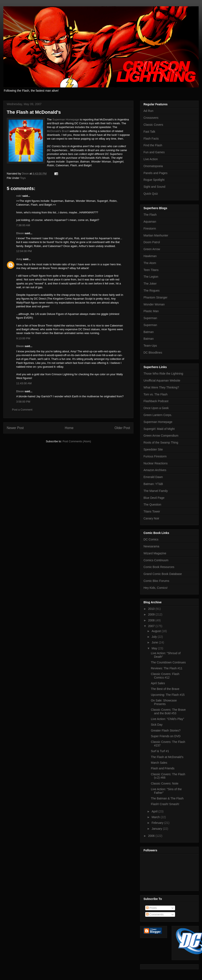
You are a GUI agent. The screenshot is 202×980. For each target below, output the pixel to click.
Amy (19, 259)
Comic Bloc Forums (156, 581)
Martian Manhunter (156, 235)
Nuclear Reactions (155, 463)
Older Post (122, 428)
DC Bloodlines (153, 353)
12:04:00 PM (24, 251)
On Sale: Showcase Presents (164, 702)
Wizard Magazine (155, 553)
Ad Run (148, 111)
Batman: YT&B (153, 484)
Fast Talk (149, 132)
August (156, 631)
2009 (152, 614)
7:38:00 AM (23, 225)
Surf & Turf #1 (160, 751)
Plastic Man (151, 311)
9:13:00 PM (23, 338)
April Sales (158, 683)
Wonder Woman (154, 304)
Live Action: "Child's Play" (167, 719)
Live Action (151, 159)
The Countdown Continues (168, 662)
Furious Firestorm (155, 456)
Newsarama (151, 546)
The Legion (151, 277)
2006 (152, 836)
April (155, 811)
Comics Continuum (156, 560)
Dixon (20, 233)
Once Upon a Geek (156, 408)
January (157, 829)
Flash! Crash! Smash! (165, 804)
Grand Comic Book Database (163, 574)
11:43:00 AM (24, 383)
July (155, 637)
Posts (151, 908)
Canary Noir (151, 518)
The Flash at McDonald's (167, 757)
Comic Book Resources (159, 567)
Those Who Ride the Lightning (163, 374)
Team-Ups (150, 346)
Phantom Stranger (155, 297)
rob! (19, 196)
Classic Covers (153, 125)
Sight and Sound (154, 187)
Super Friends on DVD (166, 736)
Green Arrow (152, 249)
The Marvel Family (156, 491)
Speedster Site (153, 449)
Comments (155, 914)
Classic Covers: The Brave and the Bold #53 (168, 711)
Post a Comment (22, 410)
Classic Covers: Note (165, 783)
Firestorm (150, 228)
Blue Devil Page (154, 498)
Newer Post (15, 428)
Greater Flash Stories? (166, 730)
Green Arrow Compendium (161, 436)
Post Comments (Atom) (77, 441)
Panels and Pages (155, 173)
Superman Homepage (66, 120)
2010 (152, 609)
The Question (152, 505)
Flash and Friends (163, 768)
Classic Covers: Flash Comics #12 (165, 676)
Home (69, 428)
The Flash (150, 215)
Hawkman (150, 256)
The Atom (150, 263)
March (156, 817)
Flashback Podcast (156, 401)
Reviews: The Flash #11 (167, 668)
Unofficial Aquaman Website (162, 380)
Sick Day (157, 725)
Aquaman (150, 222)
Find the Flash (153, 145)
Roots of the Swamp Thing (161, 442)
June (155, 642)
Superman (150, 318)
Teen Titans (151, 270)
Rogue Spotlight (154, 180)
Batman (149, 332)
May (155, 648)
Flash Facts (151, 139)
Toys (23, 178)
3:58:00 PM (23, 402)
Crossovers (151, 118)
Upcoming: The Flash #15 (168, 695)
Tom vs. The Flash (155, 394)
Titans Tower (152, 511)
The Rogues (151, 291)
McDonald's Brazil (58, 131)
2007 (152, 626)
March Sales (159, 763)
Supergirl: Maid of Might (159, 429)
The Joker (150, 284)
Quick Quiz (151, 194)
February (158, 823)
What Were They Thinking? (161, 387)
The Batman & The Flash (167, 798)
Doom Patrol (152, 242)
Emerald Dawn (153, 477)
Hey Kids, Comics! (155, 588)
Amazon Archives (155, 470)
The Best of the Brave (165, 689)
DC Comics (151, 539)
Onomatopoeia (153, 166)
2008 (152, 620)
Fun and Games (154, 152)
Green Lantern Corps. (158, 415)
